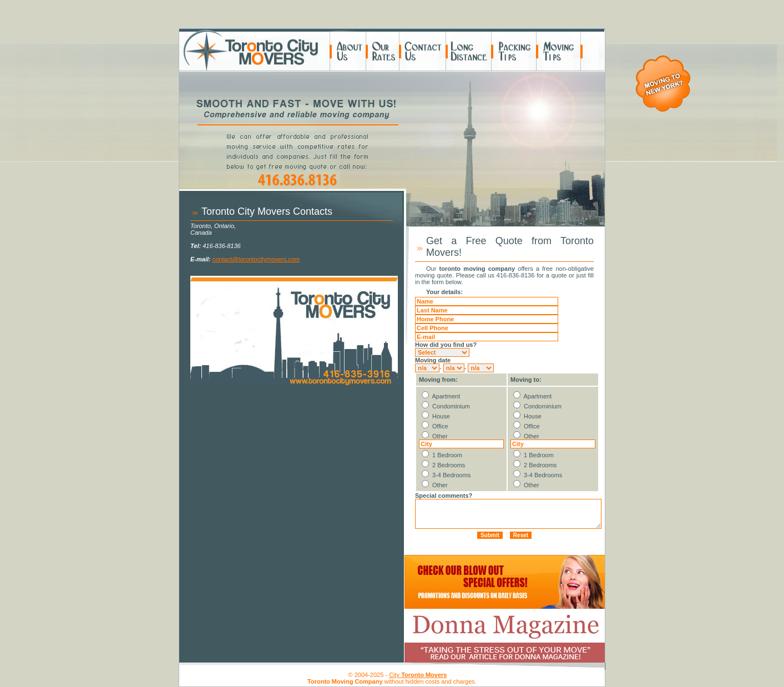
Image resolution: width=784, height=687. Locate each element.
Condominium (451, 406)
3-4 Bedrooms (451, 475)
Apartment (446, 396)
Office (440, 426)
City (418, 675)
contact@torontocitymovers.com (256, 259)
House (441, 416)
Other (440, 436)
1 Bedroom (447, 455)
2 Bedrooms (449, 465)
